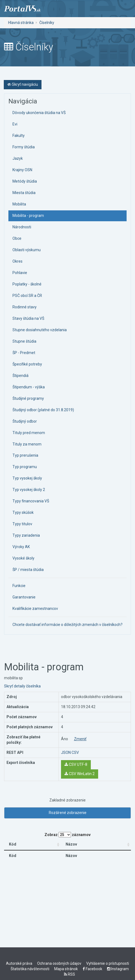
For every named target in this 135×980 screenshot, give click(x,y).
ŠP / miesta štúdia (28, 570)
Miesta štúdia (24, 193)
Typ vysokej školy (27, 478)
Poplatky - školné (27, 284)
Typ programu (25, 467)
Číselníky (47, 23)
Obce (17, 238)
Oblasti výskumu (27, 250)
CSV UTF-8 (76, 764)
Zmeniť (80, 739)
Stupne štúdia (24, 341)
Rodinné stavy (25, 307)
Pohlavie (20, 273)
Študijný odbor (25, 421)
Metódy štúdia (25, 181)
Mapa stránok (66, 969)
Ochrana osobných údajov (59, 963)
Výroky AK (21, 547)
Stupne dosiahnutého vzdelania (40, 330)
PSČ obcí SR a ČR (27, 296)
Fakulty (19, 136)
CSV (75, 752)
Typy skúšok (23, 512)
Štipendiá (20, 376)
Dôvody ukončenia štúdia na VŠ (39, 113)
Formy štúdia (24, 147)
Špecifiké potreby (27, 364)
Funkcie (19, 586)
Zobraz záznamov (67, 835)
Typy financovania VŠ (31, 501)
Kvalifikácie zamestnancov (35, 609)
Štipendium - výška (29, 387)
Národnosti (22, 227)
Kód (13, 844)
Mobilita (19, 204)
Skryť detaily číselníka (22, 686)
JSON (66, 752)
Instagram (118, 969)
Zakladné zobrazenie (67, 800)
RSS (70, 974)
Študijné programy (28, 398)
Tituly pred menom (29, 433)
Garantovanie (24, 597)
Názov (72, 844)
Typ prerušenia (25, 455)
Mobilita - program (28, 216)
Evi (15, 124)
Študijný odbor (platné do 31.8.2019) (43, 410)
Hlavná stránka (21, 23)
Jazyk (18, 158)
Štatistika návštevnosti (30, 969)
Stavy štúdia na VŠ (28, 318)
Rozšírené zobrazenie (68, 813)
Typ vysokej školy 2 (29, 490)
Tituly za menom (27, 444)
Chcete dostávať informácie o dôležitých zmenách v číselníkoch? (67, 625)
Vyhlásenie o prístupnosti (108, 963)
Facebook (92, 969)
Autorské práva (19, 963)
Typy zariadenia (26, 535)
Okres (17, 261)
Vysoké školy (23, 558)
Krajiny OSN (22, 170)
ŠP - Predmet (24, 353)
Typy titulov (22, 524)
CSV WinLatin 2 (80, 774)
